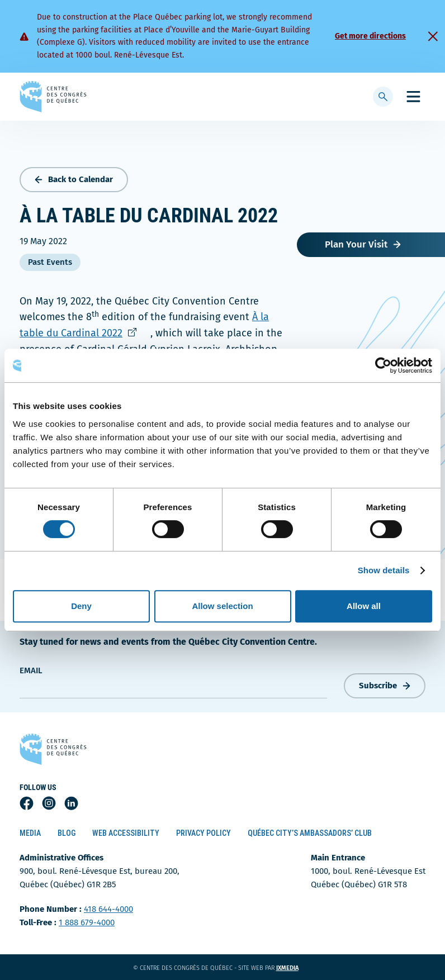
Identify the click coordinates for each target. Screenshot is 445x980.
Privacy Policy (203, 833)
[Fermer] (433, 36)
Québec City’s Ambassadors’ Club (310, 833)
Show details (384, 570)
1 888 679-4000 (87, 922)
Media (30, 833)
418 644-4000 (108, 909)
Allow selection (222, 606)
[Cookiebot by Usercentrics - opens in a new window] (383, 365)
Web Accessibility (126, 833)
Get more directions (370, 36)
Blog (67, 833)
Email (31, 670)
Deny (81, 606)
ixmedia (294, 968)
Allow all (364, 606)
